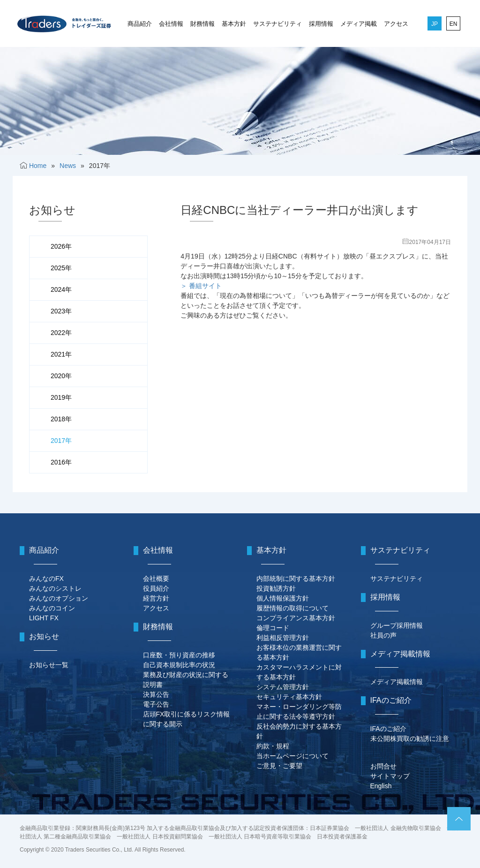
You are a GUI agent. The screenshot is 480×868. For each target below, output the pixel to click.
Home (38, 166)
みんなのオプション (59, 598)
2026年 (61, 246)
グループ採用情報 (397, 625)
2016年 (61, 462)
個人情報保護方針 (283, 598)
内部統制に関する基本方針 (296, 579)
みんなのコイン (52, 608)
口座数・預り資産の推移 (179, 655)
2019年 (61, 397)
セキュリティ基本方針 (289, 697)
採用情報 (321, 24)
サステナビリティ (277, 24)
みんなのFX (46, 579)
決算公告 (156, 694)
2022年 (61, 333)
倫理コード (273, 628)
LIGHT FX (44, 618)
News (68, 166)
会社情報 (171, 24)
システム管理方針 (283, 687)
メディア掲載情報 (397, 682)
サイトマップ (390, 776)
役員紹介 (156, 588)
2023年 (61, 311)
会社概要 (156, 579)
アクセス (396, 24)
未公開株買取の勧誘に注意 (410, 739)
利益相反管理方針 (283, 638)
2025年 (61, 268)
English (381, 786)
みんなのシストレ (55, 588)
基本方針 (234, 24)
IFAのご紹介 (388, 729)
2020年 (61, 376)
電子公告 (156, 704)
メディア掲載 (359, 24)
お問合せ (383, 766)
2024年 (61, 289)
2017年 (61, 441)
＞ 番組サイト (201, 286)
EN (454, 24)
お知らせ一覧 (49, 665)
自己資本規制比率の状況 (179, 665)
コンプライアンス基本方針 (296, 618)
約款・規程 (273, 746)
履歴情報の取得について (292, 608)
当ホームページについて (292, 756)
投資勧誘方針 (276, 588)
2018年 (61, 419)
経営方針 (156, 598)
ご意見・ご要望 (279, 766)
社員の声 (383, 635)
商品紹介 (140, 24)
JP (435, 24)
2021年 (61, 354)
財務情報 (202, 24)
